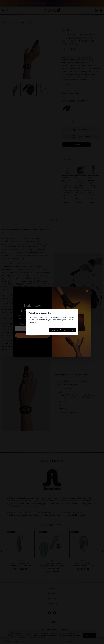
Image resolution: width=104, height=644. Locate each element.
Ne (72, 330)
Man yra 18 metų (58, 330)
